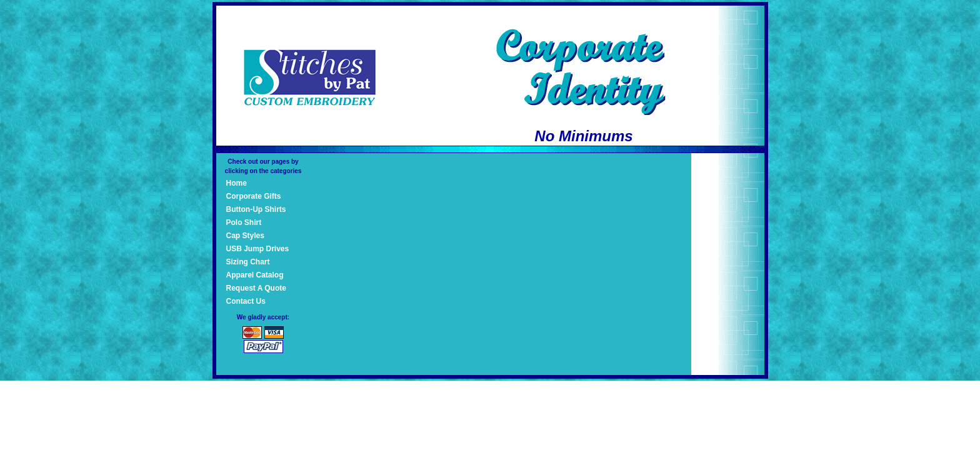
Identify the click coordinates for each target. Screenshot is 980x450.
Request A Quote (256, 288)
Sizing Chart (248, 262)
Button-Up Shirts (256, 209)
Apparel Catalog (255, 275)
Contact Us (246, 301)
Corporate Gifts (254, 196)
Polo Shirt (244, 222)
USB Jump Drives (258, 249)
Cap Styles (245, 236)
